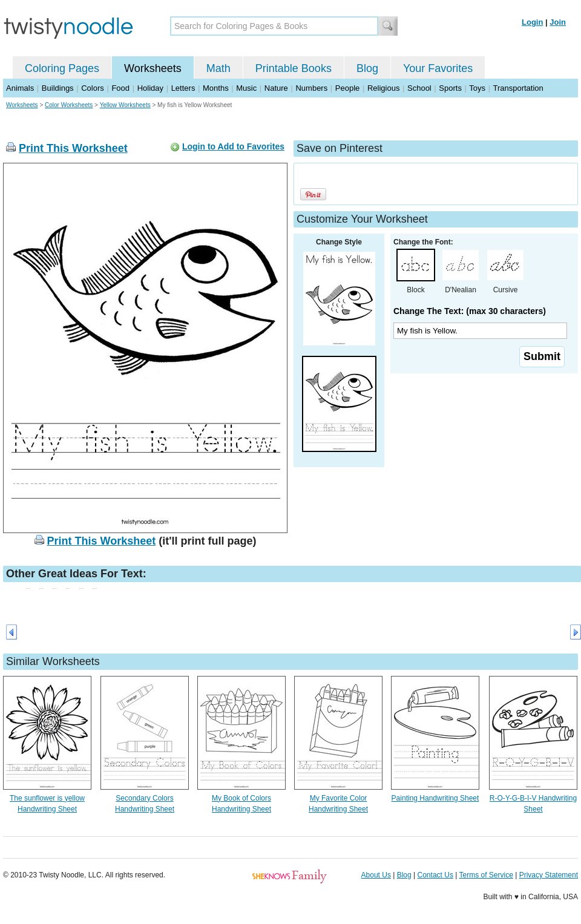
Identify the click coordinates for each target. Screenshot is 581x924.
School (419, 88)
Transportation (518, 88)
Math (218, 68)
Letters (183, 88)
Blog (367, 68)
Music (246, 88)
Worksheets (153, 68)
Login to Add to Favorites (233, 146)
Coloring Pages (62, 68)
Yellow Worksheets (125, 105)
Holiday (150, 88)
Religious (383, 88)
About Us (376, 875)
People (347, 88)
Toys (477, 88)
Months (216, 88)
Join (558, 22)
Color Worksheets (69, 105)
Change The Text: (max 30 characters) (470, 311)
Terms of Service (486, 875)
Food (120, 88)
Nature (276, 88)
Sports (450, 88)
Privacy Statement (549, 875)
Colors (93, 88)
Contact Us (435, 875)
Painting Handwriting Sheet (435, 798)
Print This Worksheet (73, 148)
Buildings (58, 88)
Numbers (311, 88)
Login (532, 22)
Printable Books (294, 68)
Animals (20, 88)
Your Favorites (438, 68)
